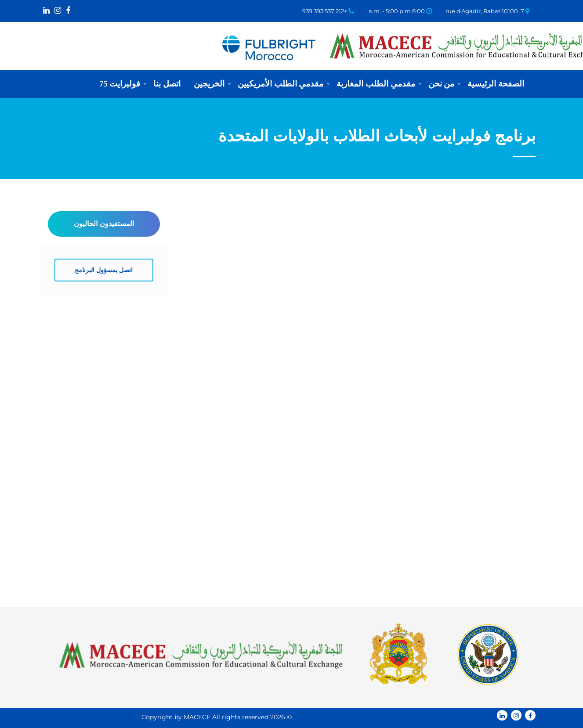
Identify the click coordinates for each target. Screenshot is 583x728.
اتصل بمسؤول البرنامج (104, 270)
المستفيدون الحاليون (104, 224)
